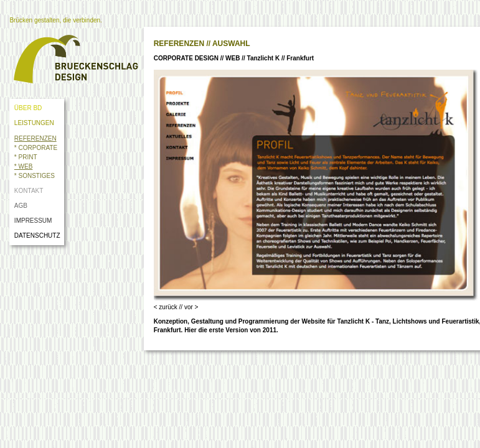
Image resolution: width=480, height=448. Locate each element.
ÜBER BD (28, 108)
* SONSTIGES (35, 176)
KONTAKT (29, 191)
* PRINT (26, 157)
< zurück (166, 307)
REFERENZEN (35, 138)
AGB (21, 206)
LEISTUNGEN (34, 123)
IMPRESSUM (33, 221)
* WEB (23, 166)
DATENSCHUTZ (39, 236)
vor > (191, 307)
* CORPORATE (36, 148)
